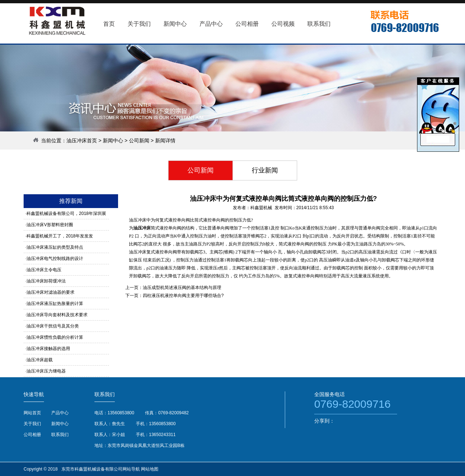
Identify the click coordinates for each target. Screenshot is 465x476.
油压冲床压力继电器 (46, 371)
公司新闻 (139, 141)
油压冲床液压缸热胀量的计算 (55, 304)
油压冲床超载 (40, 360)
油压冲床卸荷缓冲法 (46, 281)
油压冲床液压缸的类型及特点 (55, 247)
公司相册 (32, 435)
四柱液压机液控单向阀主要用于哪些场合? (183, 296)
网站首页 (32, 413)
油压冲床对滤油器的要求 (50, 292)
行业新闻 (265, 170)
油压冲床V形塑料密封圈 (50, 225)
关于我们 (32, 424)
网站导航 (131, 469)
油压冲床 (142, 228)
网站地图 (150, 469)
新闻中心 (113, 141)
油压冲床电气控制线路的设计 (55, 259)
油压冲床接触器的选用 (48, 349)
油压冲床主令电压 (44, 270)
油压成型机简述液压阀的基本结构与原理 (182, 288)
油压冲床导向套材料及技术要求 (57, 315)
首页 (109, 24)
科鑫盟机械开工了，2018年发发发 (60, 236)
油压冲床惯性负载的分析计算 (55, 337)
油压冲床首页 (82, 141)
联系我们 (60, 435)
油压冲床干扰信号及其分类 (53, 326)
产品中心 (60, 413)
